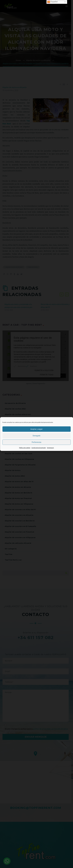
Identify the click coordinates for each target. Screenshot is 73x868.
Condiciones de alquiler (39, 448)
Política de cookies (25, 448)
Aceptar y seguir (36, 429)
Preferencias (36, 442)
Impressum (50, 448)
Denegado (36, 436)
